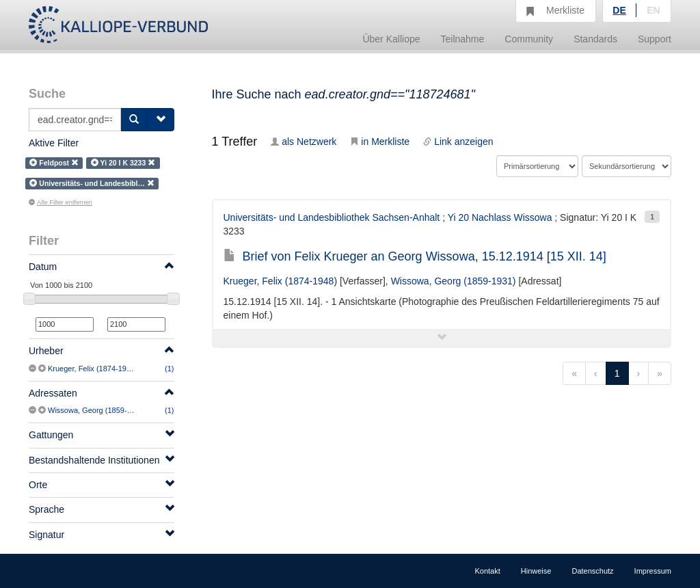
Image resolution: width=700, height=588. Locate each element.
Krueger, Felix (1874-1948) (93, 369)
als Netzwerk (304, 142)
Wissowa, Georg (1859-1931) (97, 410)
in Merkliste (380, 142)
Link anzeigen (458, 142)
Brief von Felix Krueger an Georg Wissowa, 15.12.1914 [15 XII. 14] (415, 256)
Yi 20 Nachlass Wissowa (500, 217)
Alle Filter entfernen (60, 202)
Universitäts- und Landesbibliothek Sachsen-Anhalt (332, 217)
